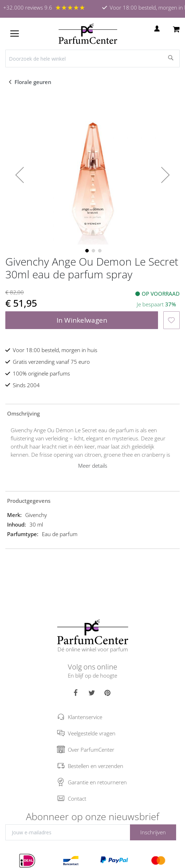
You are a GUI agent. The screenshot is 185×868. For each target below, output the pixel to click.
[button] (20, 175)
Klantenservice (85, 717)
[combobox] (92, 59)
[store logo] (88, 34)
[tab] (92, 413)
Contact (77, 799)
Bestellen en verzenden (96, 766)
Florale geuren (34, 82)
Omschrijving (23, 413)
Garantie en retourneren (97, 782)
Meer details (93, 466)
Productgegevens (29, 501)
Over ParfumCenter (91, 750)
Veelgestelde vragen (92, 733)
